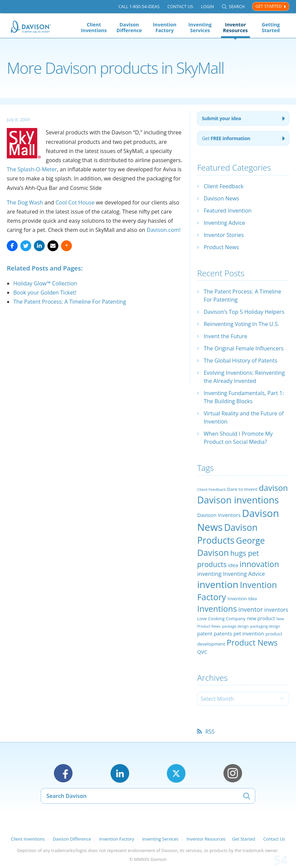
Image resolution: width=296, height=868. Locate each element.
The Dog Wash (25, 202)
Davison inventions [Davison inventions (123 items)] (238, 500)
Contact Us (180, 7)
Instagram (233, 773)
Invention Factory (165, 27)
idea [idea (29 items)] (233, 565)
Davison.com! (164, 230)
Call (139, 7)
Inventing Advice (224, 223)
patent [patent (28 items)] (205, 633)
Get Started (269, 6)
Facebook (63, 773)
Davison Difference (129, 27)
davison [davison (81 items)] (274, 488)
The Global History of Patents (241, 361)
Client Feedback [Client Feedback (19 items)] (211, 489)
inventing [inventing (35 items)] (209, 574)
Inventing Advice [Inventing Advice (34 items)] (244, 574)
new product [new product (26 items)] (261, 618)
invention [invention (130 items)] (218, 584)
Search (237, 7)
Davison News (222, 198)
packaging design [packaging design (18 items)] (265, 626)
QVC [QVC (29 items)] (202, 652)
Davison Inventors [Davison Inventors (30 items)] (219, 515)
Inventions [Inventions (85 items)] (217, 609)
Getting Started (271, 27)
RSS (210, 732)
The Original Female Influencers (244, 348)
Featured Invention (228, 211)
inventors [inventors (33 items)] (276, 610)
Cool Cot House (75, 202)
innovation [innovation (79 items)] (260, 564)
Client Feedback (224, 186)
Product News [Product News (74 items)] (252, 643)
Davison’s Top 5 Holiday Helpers (244, 312)
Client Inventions (94, 27)
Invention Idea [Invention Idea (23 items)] (242, 599)
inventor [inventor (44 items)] (251, 609)
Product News (221, 247)
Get (226, 138)
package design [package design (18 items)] (235, 626)
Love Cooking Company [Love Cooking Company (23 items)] (221, 619)
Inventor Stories (224, 235)
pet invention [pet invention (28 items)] (249, 633)
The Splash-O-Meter (32, 169)
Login (208, 7)
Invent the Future (226, 336)
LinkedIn (120, 773)
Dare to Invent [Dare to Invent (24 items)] (242, 489)
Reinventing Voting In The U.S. (242, 324)
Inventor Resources (235, 27)
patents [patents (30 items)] (223, 633)
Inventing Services (200, 27)
